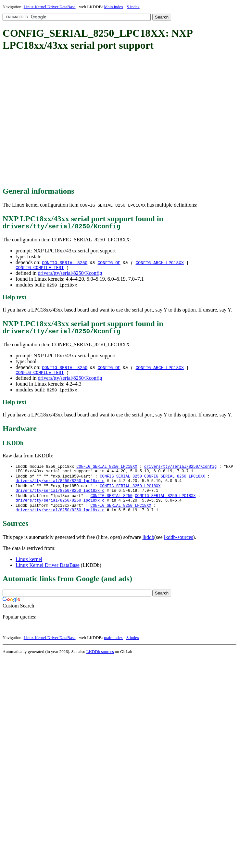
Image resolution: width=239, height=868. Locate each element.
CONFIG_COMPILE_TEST (40, 270)
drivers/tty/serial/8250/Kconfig (70, 276)
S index (133, 7)
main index (113, 649)
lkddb (148, 549)
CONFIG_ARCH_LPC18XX (160, 264)
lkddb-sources (179, 549)
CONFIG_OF (109, 264)
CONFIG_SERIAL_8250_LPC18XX (107, 472)
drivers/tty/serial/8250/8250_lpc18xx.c (60, 488)
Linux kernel (29, 571)
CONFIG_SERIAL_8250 (65, 264)
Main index (114, 7)
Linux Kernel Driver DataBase (50, 7)
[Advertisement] (61, 119)
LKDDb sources (100, 663)
